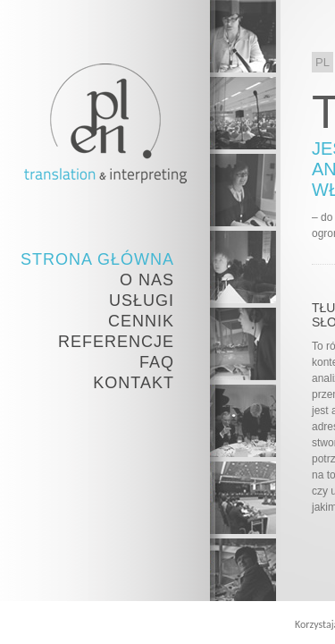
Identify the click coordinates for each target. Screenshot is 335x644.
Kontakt (134, 383)
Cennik (141, 321)
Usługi (142, 301)
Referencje (116, 342)
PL (322, 62)
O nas (147, 280)
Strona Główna (97, 259)
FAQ (157, 362)
